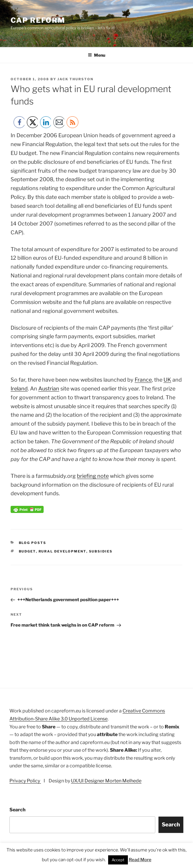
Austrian (49, 389)
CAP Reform (38, 20)
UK (167, 380)
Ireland (19, 389)
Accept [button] (118, 860)
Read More (140, 860)
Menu (97, 55)
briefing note (93, 476)
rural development (62, 551)
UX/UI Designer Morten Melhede (106, 781)
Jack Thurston (75, 79)
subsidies (101, 551)
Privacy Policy (25, 781)
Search (18, 810)
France (143, 380)
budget (27, 551)
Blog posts (33, 543)
